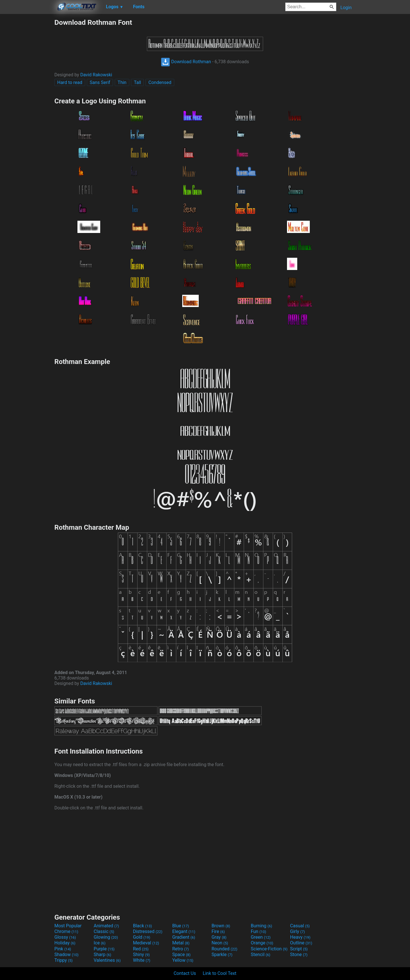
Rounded (225, 949)
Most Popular (68, 926)
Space (181, 955)
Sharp (102, 955)
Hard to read (70, 82)
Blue (181, 926)
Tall (137, 82)
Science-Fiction (269, 949)
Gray (219, 937)
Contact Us (185, 973)
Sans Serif (100, 82)
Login (346, 8)
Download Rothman (186, 62)
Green (261, 937)
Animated (106, 926)
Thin (122, 82)
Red (141, 949)
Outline (301, 943)
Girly (298, 931)
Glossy (65, 937)
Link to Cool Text (220, 973)
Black (143, 926)
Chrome (66, 931)
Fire (218, 931)
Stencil (261, 955)
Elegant (184, 931)
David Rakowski (96, 75)
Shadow (66, 955)
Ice (100, 943)
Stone (299, 955)
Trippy (63, 960)
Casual (300, 926)
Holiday (65, 943)
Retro (181, 949)
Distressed (148, 931)
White (142, 960)
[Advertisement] (27, 104)
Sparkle (222, 955)
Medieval (146, 943)
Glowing (106, 937)
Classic (104, 931)
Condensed (160, 82)
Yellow (183, 960)
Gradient (184, 937)
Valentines (107, 960)
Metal (181, 943)
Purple (104, 949)
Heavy (300, 937)
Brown (221, 926)
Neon (220, 943)
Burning (262, 926)
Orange (262, 943)
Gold (142, 937)
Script (299, 949)
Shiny (141, 955)
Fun (259, 931)
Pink (63, 949)
